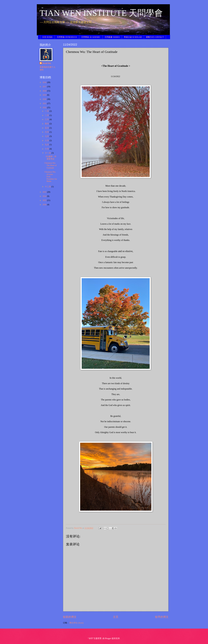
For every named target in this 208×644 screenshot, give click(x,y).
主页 (116, 617)
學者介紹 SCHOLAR (133, 37)
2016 (45, 82)
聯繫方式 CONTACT (155, 37)
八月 (47, 141)
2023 (45, 192)
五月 (47, 128)
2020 (45, 99)
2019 (45, 95)
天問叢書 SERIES (112, 37)
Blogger (108, 638)
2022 (45, 108)
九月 (47, 145)
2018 (45, 91)
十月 (47, 149)
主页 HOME (47, 37)
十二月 (48, 187)
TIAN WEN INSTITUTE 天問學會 (101, 13)
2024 (45, 196)
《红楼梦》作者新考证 (50, 158)
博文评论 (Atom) (76, 623)
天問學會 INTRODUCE (67, 37)
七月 (47, 136)
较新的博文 (70, 617)
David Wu (47, 63)
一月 (47, 111)
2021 (45, 103)
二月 (47, 115)
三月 (47, 119)
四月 (47, 124)
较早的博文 (162, 617)
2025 (45, 200)
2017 (45, 87)
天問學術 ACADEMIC (91, 37)
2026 (45, 205)
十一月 (48, 153)
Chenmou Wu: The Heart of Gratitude (50, 165)
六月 (47, 132)
